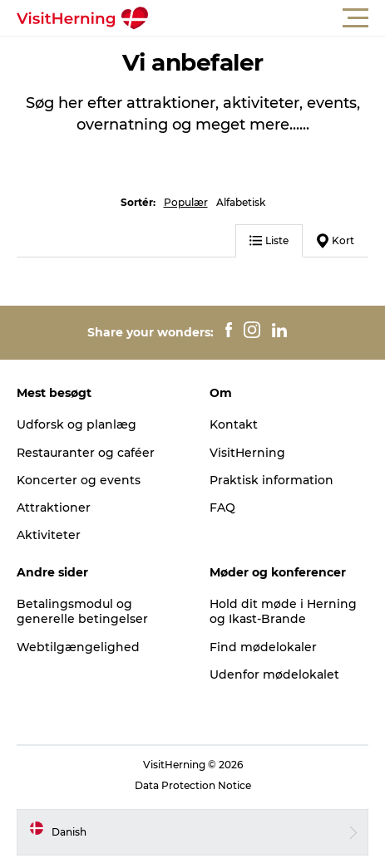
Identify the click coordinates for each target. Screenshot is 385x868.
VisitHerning (247, 453)
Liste (269, 240)
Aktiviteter (49, 535)
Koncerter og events (79, 480)
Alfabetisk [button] (241, 202)
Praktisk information (271, 480)
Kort (336, 241)
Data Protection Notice (193, 785)
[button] (267, 18)
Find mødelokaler (263, 647)
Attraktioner (54, 508)
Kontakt (234, 424)
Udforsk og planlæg (77, 424)
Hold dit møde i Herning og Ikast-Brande (283, 611)
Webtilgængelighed (78, 647)
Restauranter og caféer (86, 453)
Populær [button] (186, 202)
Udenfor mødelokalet (274, 674)
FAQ (222, 508)
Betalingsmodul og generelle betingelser (82, 611)
